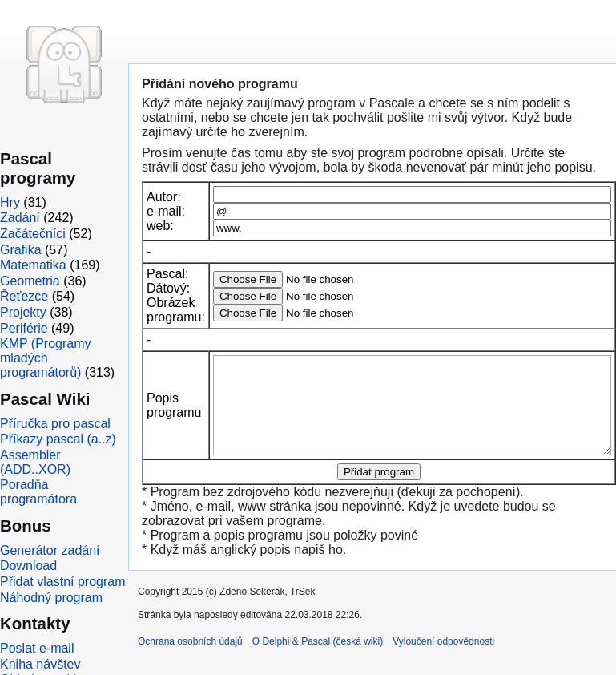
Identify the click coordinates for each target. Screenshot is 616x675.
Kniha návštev (40, 664)
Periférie (24, 328)
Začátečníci (33, 234)
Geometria (30, 281)
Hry (10, 202)
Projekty (23, 312)
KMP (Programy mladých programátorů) (46, 358)
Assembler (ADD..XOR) (35, 462)
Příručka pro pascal (55, 424)
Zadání (20, 218)
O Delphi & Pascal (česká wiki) (318, 661)
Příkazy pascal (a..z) (58, 439)
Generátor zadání (50, 550)
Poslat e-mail (37, 648)
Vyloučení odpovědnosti (443, 661)
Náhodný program (51, 598)
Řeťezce (24, 296)
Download (28, 566)
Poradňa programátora (38, 492)
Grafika (21, 250)
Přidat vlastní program (63, 582)
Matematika (33, 265)
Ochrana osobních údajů (190, 661)
